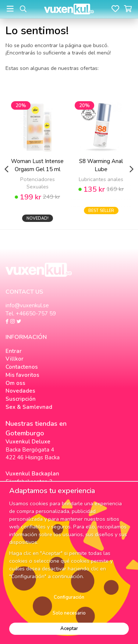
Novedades (20, 391)
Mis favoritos (22, 375)
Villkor (15, 359)
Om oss (15, 383)
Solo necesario (69, 613)
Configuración (69, 597)
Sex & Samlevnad (29, 407)
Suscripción (21, 399)
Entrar (14, 351)
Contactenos (22, 367)
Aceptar (69, 629)
